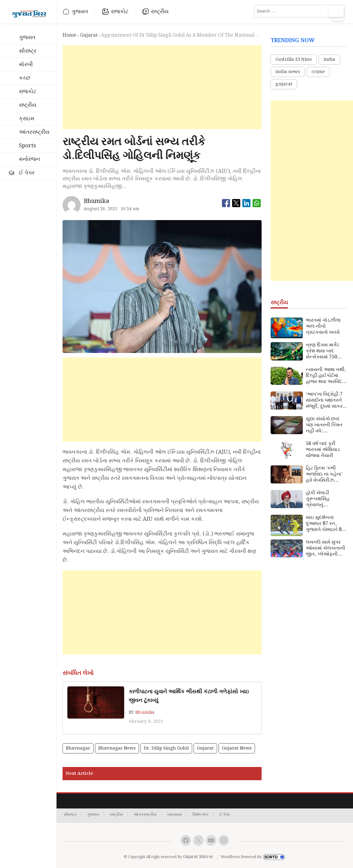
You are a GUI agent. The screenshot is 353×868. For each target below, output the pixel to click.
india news (288, 72)
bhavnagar (78, 748)
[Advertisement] (162, 87)
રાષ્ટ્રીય (160, 12)
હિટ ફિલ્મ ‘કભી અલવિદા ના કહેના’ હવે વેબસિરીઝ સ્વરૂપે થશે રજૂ (324, 474)
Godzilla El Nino (294, 60)
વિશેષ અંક (201, 815)
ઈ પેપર (27, 173)
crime (318, 72)
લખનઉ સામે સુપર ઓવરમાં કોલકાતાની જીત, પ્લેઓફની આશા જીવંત (325, 548)
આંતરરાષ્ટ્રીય (34, 132)
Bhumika (145, 713)
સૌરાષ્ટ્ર (28, 51)
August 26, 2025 (101, 209)
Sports (28, 146)
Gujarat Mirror (198, 857)
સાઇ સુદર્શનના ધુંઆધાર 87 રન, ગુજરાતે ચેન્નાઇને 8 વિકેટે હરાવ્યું (324, 524)
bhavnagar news (117, 748)
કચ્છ (25, 78)
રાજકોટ (120, 12)
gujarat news (237, 748)
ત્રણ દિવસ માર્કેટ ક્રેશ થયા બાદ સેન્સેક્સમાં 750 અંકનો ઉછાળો (323, 351)
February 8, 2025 (145, 722)
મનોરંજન (29, 159)
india (329, 60)
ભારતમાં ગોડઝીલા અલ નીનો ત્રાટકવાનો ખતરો (323, 327)
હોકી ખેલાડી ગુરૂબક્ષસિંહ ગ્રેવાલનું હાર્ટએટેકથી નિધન (324, 499)
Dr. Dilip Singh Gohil (166, 748)
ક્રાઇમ (27, 119)
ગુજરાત (80, 12)
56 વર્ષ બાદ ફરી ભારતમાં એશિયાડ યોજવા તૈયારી (323, 450)
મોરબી (26, 64)
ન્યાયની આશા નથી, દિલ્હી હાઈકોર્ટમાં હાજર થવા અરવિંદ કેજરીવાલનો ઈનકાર (326, 376)
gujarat (89, 35)
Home (69, 35)
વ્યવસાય (175, 815)
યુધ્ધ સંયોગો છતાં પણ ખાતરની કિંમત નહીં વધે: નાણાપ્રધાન (324, 425)
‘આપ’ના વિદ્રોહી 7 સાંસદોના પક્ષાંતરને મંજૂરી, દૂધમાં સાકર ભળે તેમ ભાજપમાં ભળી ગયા (324, 400)
